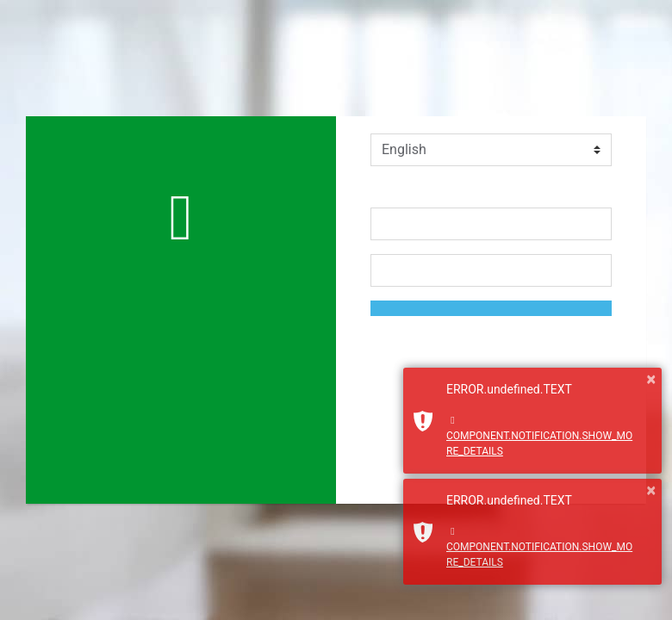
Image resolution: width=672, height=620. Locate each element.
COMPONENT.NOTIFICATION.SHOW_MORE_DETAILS (539, 436)
